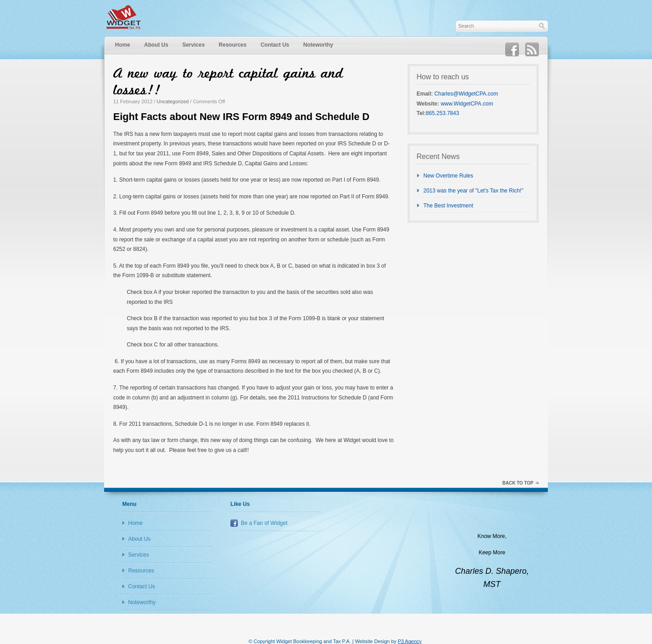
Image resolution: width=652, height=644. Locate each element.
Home (122, 45)
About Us (156, 45)
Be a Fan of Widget (264, 523)
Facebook (512, 50)
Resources (233, 45)
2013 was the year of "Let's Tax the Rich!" (473, 191)
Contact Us (275, 45)
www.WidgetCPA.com (467, 104)
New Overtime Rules (448, 176)
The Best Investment (448, 206)
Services (194, 45)
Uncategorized (173, 101)
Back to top (518, 483)
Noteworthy (318, 45)
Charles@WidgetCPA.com (466, 94)
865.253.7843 (442, 113)
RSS (532, 50)
